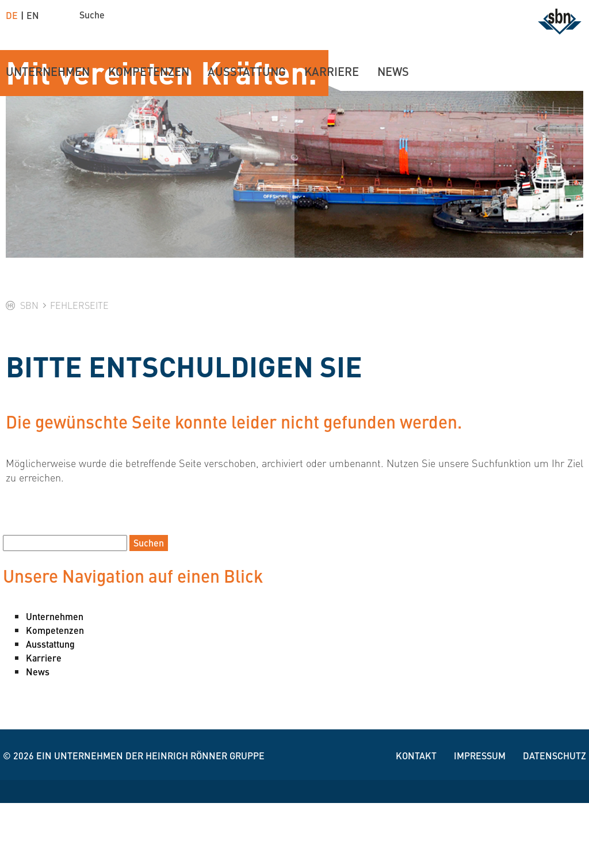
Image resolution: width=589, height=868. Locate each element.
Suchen (149, 608)
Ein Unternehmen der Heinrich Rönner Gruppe (150, 821)
